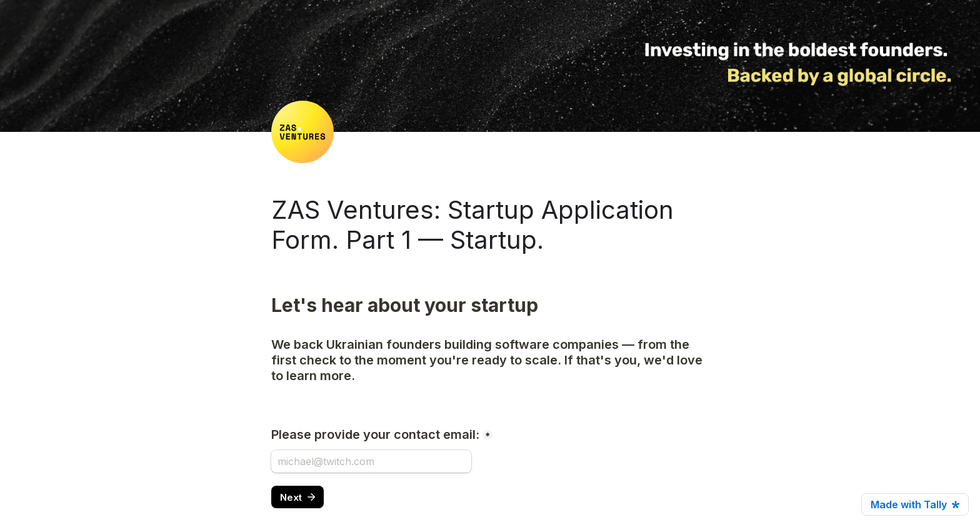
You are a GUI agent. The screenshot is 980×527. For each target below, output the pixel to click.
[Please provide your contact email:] (371, 461)
